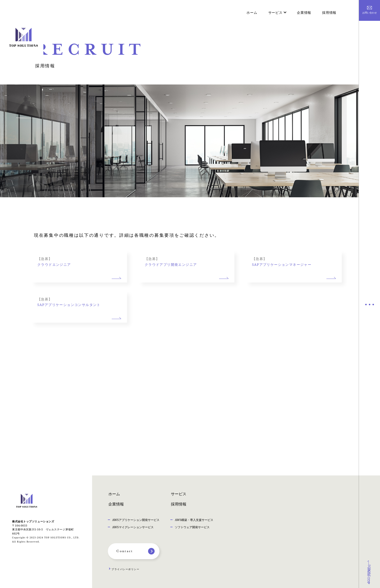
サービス (179, 494)
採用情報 (329, 12)
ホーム (252, 12)
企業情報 (304, 12)
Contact (125, 551)
